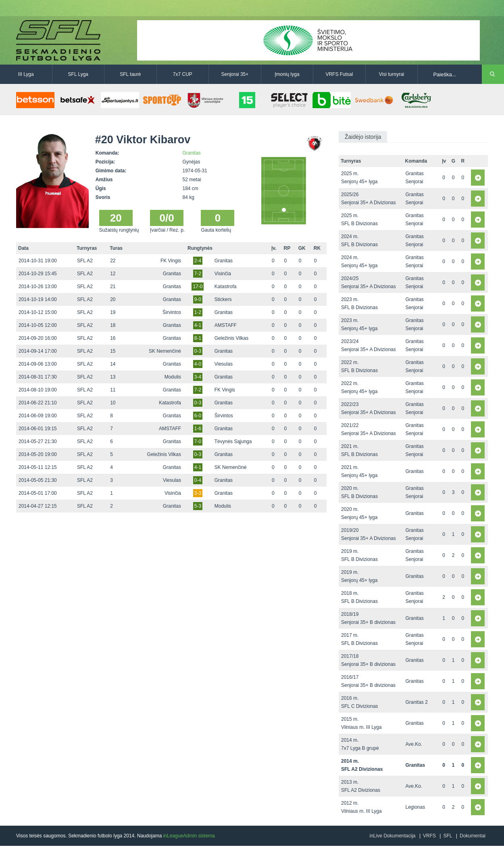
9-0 (198, 299)
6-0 (198, 416)
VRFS (429, 836)
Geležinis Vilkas (231, 338)
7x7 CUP (183, 74)
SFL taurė (130, 74)
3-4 (198, 377)
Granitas (192, 153)
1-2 (198, 312)
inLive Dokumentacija (392, 836)
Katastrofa (226, 287)
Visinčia (223, 274)
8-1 (198, 338)
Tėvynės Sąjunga (233, 441)
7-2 (198, 274)
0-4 (198, 480)
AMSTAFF (226, 325)
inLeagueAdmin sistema (189, 836)
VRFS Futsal (339, 74)
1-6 (198, 429)
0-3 (198, 351)
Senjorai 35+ (235, 74)
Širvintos (172, 312)
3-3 (198, 493)
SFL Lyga (78, 74)
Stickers (223, 299)
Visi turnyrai (392, 74)
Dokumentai (473, 836)
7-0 (198, 441)
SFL (448, 836)
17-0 (198, 287)
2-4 (198, 261)
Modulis (173, 377)
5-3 (198, 506)
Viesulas (224, 364)
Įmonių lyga (287, 74)
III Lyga (26, 74)
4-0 (198, 364)
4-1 (198, 325)
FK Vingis (171, 261)
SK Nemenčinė (165, 351)
